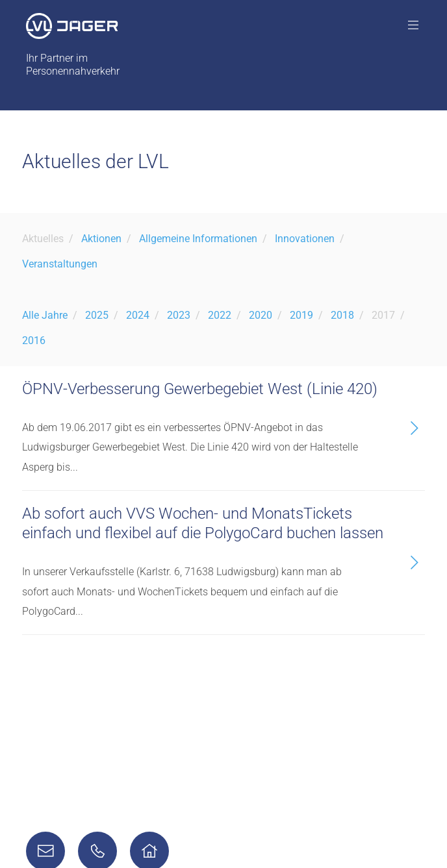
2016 (34, 341)
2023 (179, 315)
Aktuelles (43, 239)
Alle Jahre (45, 315)
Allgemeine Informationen (198, 239)
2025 (97, 315)
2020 (261, 315)
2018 (342, 315)
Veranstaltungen (60, 264)
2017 (383, 315)
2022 (220, 315)
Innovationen (305, 239)
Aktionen (101, 239)
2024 (138, 315)
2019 (301, 315)
